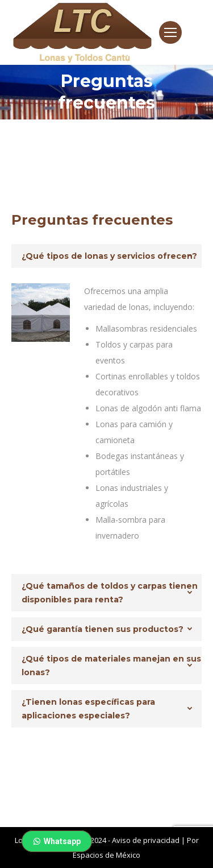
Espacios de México (106, 855)
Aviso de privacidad (146, 840)
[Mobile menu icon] (170, 32)
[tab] (106, 256)
